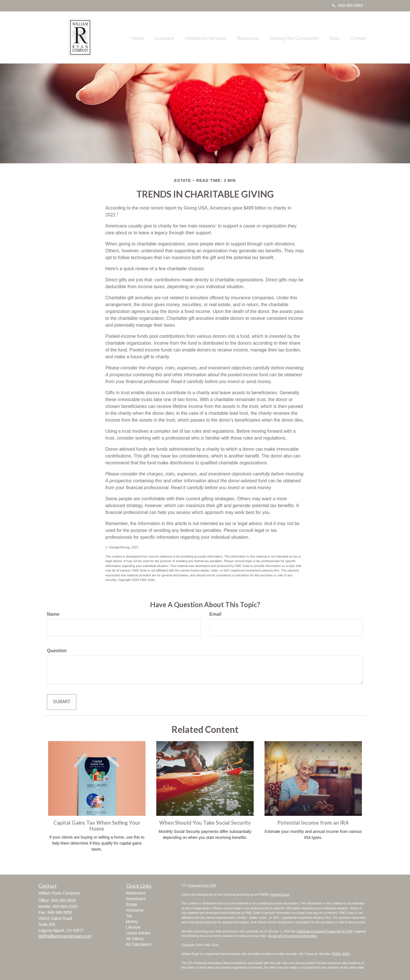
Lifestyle (133, 927)
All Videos (135, 939)
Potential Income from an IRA (313, 823)
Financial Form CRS (202, 885)
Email (215, 614)
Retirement (136, 893)
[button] (177, 37)
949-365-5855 (348, 5)
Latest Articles (139, 933)
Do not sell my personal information (292, 936)
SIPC (346, 954)
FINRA (336, 954)
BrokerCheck (280, 894)
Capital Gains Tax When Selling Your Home (97, 826)
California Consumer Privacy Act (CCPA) (325, 931)
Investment (136, 899)
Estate (132, 904)
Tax (129, 916)
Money (132, 922)
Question (57, 651)
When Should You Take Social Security (205, 823)
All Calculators (139, 944)
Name (53, 614)
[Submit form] (62, 702)
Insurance (135, 910)
